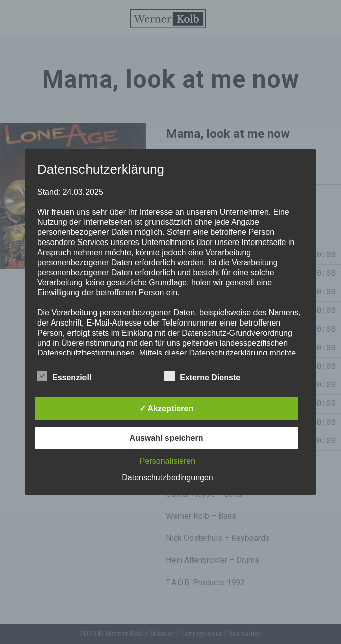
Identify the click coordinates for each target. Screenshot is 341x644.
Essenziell (64, 376)
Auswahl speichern (166, 438)
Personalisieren (167, 461)
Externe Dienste (202, 376)
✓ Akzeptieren (166, 408)
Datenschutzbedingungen (167, 478)
